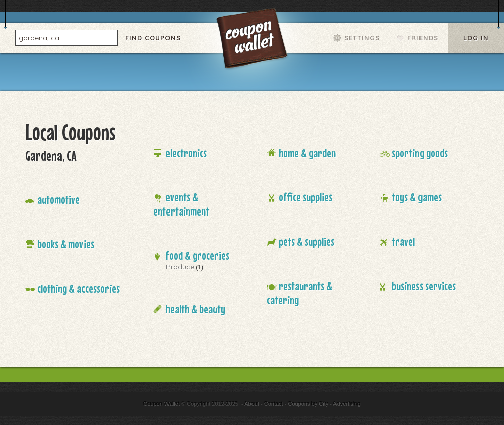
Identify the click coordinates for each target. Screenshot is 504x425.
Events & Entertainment (181, 204)
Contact (274, 404)
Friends (423, 38)
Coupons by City (308, 404)
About (252, 404)
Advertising (347, 404)
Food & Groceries (197, 256)
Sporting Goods (420, 153)
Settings (362, 38)
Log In (476, 38)
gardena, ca (39, 37)
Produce (180, 267)
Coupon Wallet (253, 40)
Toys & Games (417, 197)
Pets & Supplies (307, 241)
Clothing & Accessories (78, 288)
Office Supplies (306, 197)
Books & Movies (66, 244)
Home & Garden (307, 153)
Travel (403, 241)
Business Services (424, 286)
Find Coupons (153, 38)
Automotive (59, 200)
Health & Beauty (195, 309)
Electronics (186, 153)
